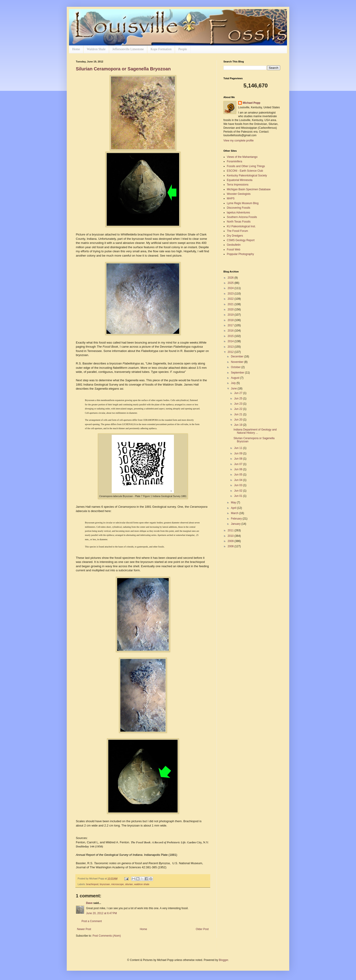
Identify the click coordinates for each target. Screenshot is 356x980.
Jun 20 (239, 420)
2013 (231, 347)
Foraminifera (234, 161)
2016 (231, 331)
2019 (231, 315)
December (238, 356)
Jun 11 (239, 448)
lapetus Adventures (238, 213)
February (237, 519)
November (238, 362)
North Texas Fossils (239, 222)
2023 (231, 294)
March (235, 513)
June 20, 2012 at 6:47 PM (101, 913)
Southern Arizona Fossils (242, 217)
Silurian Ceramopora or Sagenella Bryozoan (123, 69)
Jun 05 (239, 475)
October (236, 367)
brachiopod (92, 884)
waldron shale (142, 884)
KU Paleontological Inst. (241, 226)
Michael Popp (251, 103)
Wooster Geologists (239, 194)
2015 (231, 336)
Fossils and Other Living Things (246, 166)
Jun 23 (239, 404)
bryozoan (105, 884)
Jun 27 (239, 393)
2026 (231, 278)
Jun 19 (239, 425)
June (234, 389)
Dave (89, 903)
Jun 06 (239, 469)
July (234, 383)
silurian (129, 884)
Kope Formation (161, 49)
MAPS (231, 198)
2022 (231, 299)
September (238, 373)
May (234, 502)
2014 (231, 341)
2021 (231, 304)
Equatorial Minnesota (240, 180)
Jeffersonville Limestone (128, 49)
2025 (231, 283)
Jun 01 (239, 496)
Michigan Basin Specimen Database (249, 189)
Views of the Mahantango (242, 157)
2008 (231, 546)
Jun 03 (239, 485)
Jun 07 (239, 464)
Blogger (224, 960)
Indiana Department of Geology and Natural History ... (255, 431)
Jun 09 (239, 453)
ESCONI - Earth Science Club (245, 171)
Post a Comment (92, 921)
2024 (231, 288)
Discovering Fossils (239, 208)
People (183, 49)
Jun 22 (239, 409)
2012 (231, 352)
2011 (231, 530)
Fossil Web (234, 250)
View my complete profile (239, 141)
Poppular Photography (240, 254)
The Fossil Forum (237, 231)
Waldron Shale (96, 49)
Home (76, 49)
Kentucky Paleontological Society (247, 176)
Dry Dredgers (235, 236)
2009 (231, 541)
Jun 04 (239, 480)
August (236, 378)
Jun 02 (239, 491)
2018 (231, 320)
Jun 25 (239, 398)
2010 (231, 536)
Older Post (202, 929)
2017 (231, 325)
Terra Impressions (238, 185)
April (234, 508)
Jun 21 (239, 414)
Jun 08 (239, 459)
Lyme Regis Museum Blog (243, 203)
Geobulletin (234, 245)
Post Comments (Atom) (107, 936)
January (236, 524)
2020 (231, 309)
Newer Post (84, 929)
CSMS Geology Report (241, 240)
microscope (117, 884)
